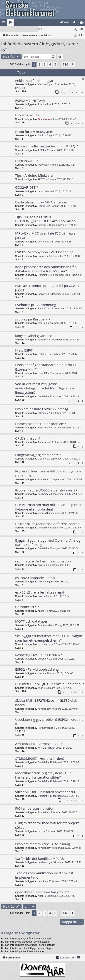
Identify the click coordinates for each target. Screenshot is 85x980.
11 (82, 93)
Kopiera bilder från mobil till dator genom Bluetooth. (48, 473)
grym (41, 565)
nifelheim (43, 494)
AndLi (41, 136)
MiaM (41, 611)
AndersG (43, 442)
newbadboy (44, 709)
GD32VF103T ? (27, 188)
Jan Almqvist (45, 626)
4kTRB (42, 179)
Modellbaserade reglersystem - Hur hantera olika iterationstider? (43, 775)
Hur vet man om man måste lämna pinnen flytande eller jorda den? (49, 507)
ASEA (41, 150)
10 (77, 93)
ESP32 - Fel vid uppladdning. (37, 670)
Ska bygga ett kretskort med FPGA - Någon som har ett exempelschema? (49, 638)
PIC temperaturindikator (34, 809)
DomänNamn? (27, 161)
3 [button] (45, 65)
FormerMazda (46, 728)
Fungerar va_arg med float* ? (38, 455)
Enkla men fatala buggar (34, 81)
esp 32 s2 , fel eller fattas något (40, 592)
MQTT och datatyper (31, 621)
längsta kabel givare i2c (33, 336)
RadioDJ (43, 309)
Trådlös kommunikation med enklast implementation (44, 875)
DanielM (42, 275)
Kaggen (42, 256)
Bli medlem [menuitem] (83, 23)
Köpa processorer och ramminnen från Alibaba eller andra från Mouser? (46, 269)
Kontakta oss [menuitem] (65, 958)
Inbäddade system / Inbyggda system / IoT (40, 47)
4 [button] (50, 65)
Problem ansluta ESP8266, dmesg (42, 409)
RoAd (41, 105)
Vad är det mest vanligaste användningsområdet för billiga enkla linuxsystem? (45, 388)
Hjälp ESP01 (25, 350)
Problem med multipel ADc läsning (42, 844)
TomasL (42, 480)
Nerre (41, 674)
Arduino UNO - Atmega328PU (39, 744)
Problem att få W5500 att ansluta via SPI (47, 490)
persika (42, 882)
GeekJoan (44, 119)
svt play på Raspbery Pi (33, 319)
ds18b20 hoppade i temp (35, 578)
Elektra (42, 206)
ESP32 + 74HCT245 (30, 101)
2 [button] (39, 65)
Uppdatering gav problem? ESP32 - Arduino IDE (49, 722)
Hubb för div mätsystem (34, 132)
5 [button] (55, 65)
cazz (40, 831)
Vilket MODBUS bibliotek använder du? (46, 792)
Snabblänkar (4, 23)
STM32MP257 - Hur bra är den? (40, 759)
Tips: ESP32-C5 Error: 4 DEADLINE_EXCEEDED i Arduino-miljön (45, 219)
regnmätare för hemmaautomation (43, 561)
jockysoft (43, 165)
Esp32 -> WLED (27, 115)
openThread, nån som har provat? (42, 892)
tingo (41, 688)
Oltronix (42, 413)
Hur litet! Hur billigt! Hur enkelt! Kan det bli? (50, 684)
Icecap (41, 294)
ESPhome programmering (36, 305)
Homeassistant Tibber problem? (40, 424)
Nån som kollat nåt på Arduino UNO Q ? (47, 146)
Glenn (41, 582)
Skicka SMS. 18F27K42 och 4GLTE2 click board (46, 703)
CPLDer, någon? (28, 438)
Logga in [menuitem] (76, 23)
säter (41, 323)
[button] (28, 65)
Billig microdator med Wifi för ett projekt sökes (47, 825)
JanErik (42, 340)
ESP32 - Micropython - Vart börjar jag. (45, 252)
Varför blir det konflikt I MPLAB (40, 859)
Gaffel (41, 459)
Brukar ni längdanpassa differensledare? (47, 524)
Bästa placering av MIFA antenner (42, 202)
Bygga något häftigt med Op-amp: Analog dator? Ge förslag (48, 543)
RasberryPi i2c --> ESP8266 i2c (39, 655)
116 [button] (66, 65)
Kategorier (11, 23)
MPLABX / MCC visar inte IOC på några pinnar (45, 236)
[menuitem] (64, 22)
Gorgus (42, 225)
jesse (41, 513)
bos (40, 242)
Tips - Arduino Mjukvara (34, 176)
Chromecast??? (27, 607)
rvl (39, 192)
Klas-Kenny (44, 85)
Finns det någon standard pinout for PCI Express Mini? (47, 367)
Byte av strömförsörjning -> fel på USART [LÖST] (47, 288)
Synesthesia (45, 644)
